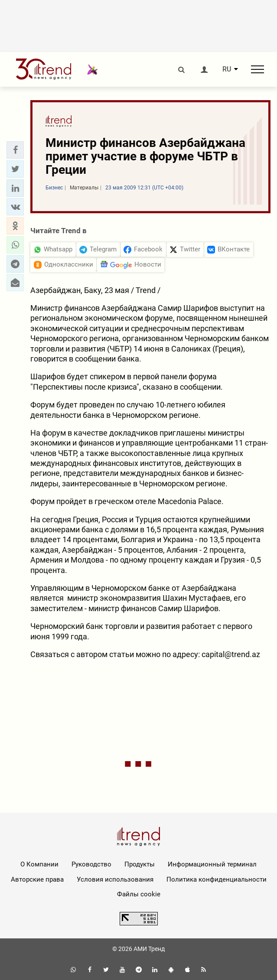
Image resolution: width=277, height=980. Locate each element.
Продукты (140, 864)
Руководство (91, 864)
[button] (15, 150)
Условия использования (115, 879)
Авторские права (37, 879)
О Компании (39, 864)
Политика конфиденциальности (217, 879)
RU (227, 69)
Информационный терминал (212, 864)
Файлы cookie (139, 894)
